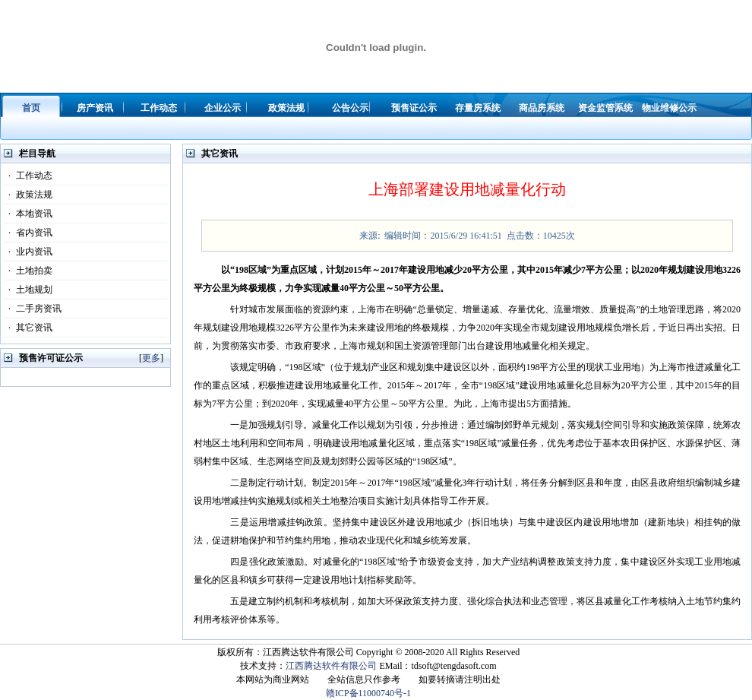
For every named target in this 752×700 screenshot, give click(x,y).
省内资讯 (28, 233)
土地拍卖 (28, 271)
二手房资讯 (33, 309)
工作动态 (28, 176)
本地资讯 (28, 214)
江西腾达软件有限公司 (331, 666)
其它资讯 (28, 328)
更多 (151, 358)
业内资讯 (28, 252)
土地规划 (28, 290)
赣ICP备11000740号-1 (368, 693)
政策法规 (28, 195)
